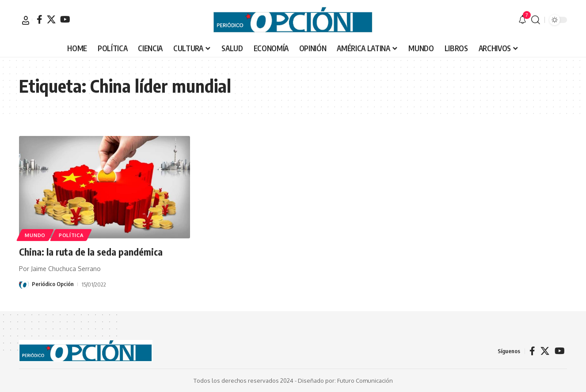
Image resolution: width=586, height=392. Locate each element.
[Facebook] (40, 19)
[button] (26, 20)
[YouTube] (65, 19)
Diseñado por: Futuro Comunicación (345, 380)
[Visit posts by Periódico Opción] (24, 284)
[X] (51, 19)
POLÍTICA (73, 235)
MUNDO (36, 235)
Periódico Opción (53, 284)
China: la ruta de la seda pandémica (91, 252)
